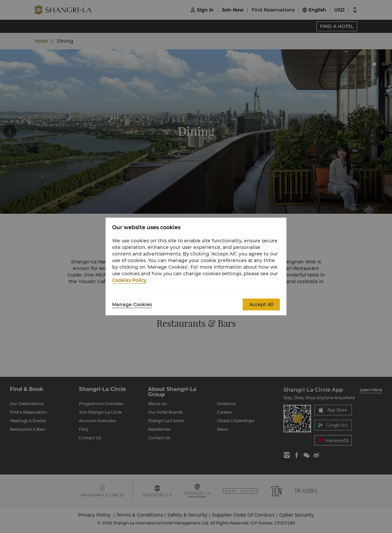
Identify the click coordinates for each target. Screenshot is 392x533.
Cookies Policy (129, 280)
